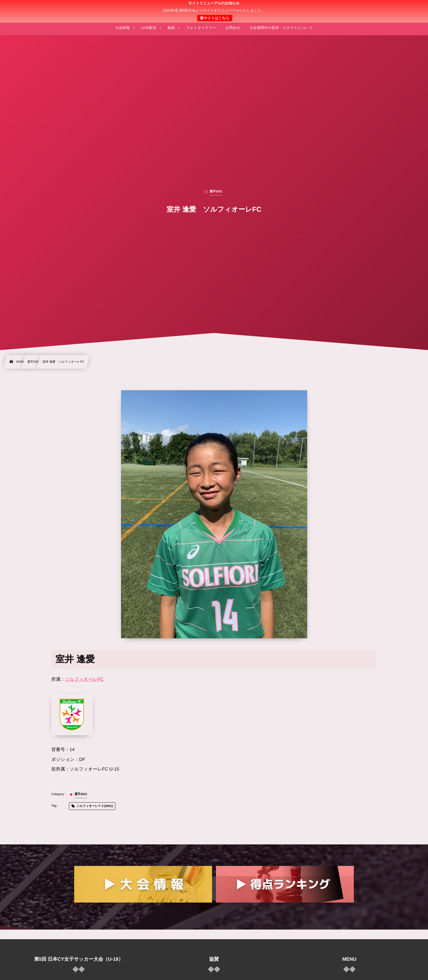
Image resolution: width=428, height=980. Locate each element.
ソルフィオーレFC (84, 679)
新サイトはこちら (215, 18)
